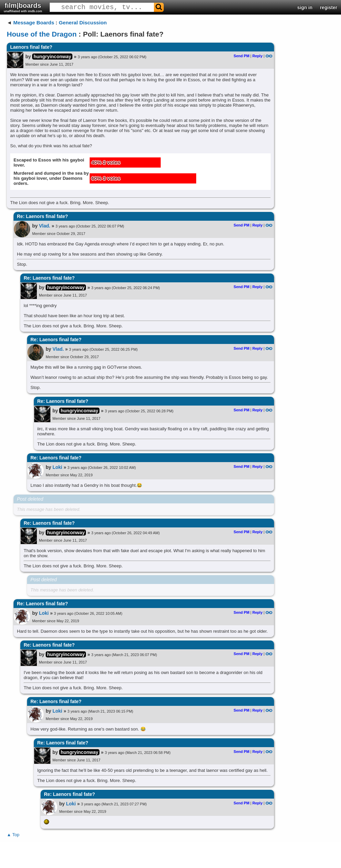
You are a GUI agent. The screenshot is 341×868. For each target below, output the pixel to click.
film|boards (23, 7)
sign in (305, 7)
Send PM (242, 56)
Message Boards (34, 23)
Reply (257, 56)
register (329, 7)
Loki (57, 467)
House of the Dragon (42, 34)
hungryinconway (52, 57)
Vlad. (44, 226)
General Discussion (83, 23)
